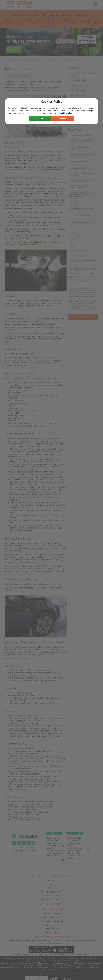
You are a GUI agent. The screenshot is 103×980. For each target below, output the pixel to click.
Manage (63, 118)
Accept (40, 118)
